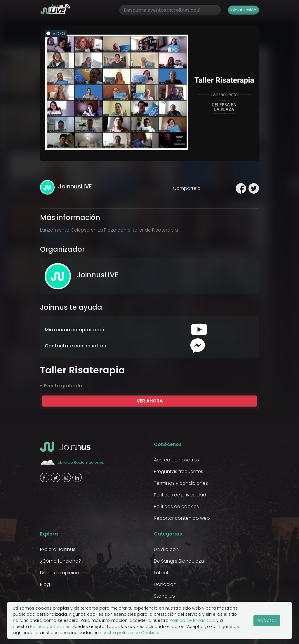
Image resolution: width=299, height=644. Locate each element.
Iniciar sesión (243, 10)
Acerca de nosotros (177, 460)
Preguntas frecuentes (179, 471)
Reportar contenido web (182, 518)
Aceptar (267, 621)
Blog (45, 584)
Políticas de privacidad (180, 495)
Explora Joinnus (58, 549)
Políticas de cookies (176, 506)
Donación (165, 584)
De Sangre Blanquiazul (179, 561)
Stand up (164, 596)
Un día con (166, 549)
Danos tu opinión (60, 573)
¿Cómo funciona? (61, 561)
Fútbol (161, 573)
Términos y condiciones (181, 483)
